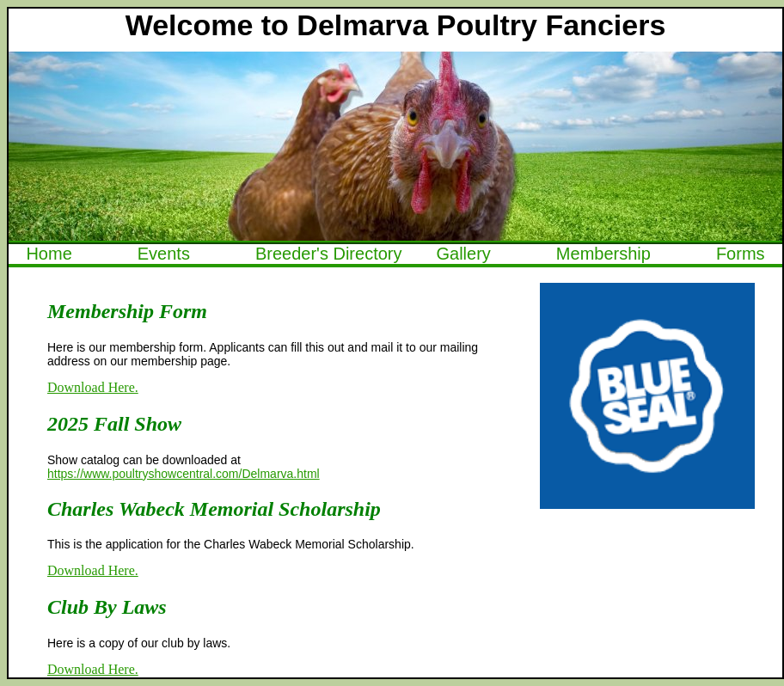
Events (164, 254)
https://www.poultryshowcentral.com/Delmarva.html (184, 474)
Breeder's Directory (329, 254)
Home (49, 254)
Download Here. (93, 387)
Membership (603, 254)
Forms (741, 254)
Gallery (463, 254)
